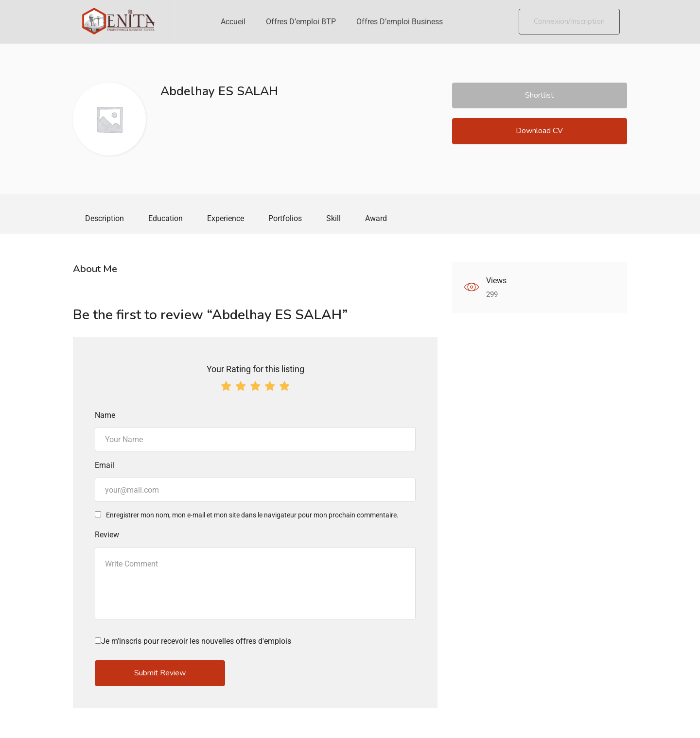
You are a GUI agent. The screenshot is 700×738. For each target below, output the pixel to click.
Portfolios (285, 218)
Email (105, 466)
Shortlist (539, 95)
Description (105, 218)
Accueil (233, 22)
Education (166, 218)
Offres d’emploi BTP (301, 22)
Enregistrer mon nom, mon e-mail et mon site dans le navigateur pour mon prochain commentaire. (252, 516)
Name (105, 416)
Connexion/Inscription (569, 21)
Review (107, 536)
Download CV (539, 131)
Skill (333, 218)
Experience (226, 218)
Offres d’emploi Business (400, 22)
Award (376, 218)
